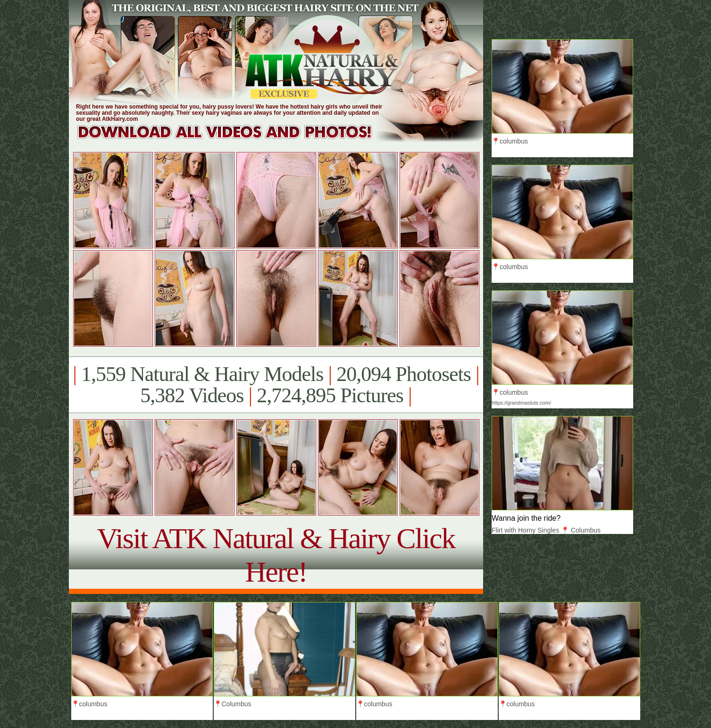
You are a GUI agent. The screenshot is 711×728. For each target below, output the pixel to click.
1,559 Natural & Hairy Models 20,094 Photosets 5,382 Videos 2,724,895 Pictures (276, 385)
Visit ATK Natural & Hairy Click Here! (276, 555)
